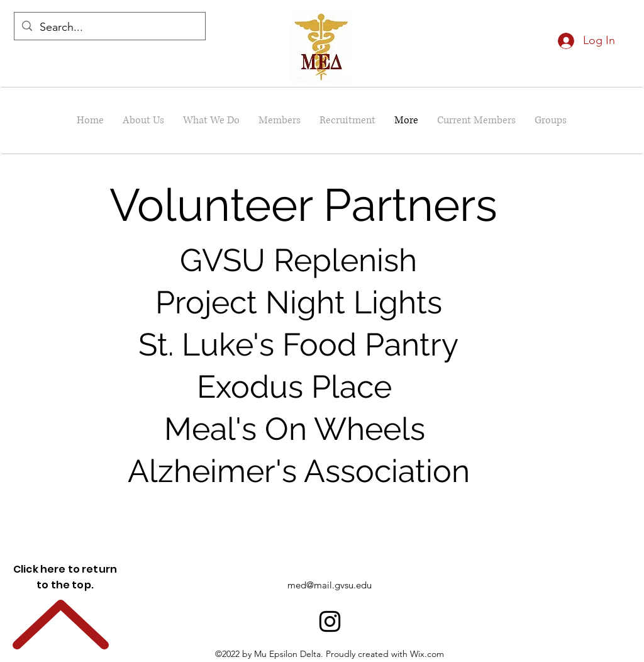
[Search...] (109, 28)
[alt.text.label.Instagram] (330, 621)
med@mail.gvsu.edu (330, 585)
